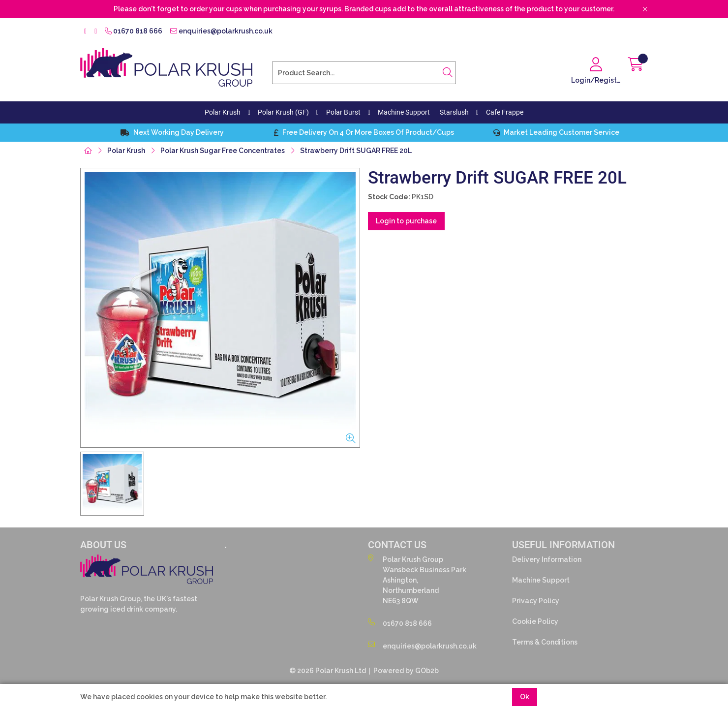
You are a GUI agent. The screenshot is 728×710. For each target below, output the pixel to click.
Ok (525, 697)
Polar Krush (223, 112)
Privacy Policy (536, 601)
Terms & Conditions (545, 642)
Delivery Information (547, 559)
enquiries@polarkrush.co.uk (221, 31)
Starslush (454, 112)
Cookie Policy (535, 621)
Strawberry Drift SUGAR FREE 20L (356, 151)
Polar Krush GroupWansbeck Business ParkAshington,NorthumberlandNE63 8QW (417, 580)
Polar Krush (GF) (283, 112)
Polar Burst (343, 112)
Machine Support (404, 112)
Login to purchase (406, 221)
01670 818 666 (134, 31)
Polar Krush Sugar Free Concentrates (223, 151)
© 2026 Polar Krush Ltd (328, 671)
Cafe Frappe (505, 112)
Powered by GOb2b (406, 671)
